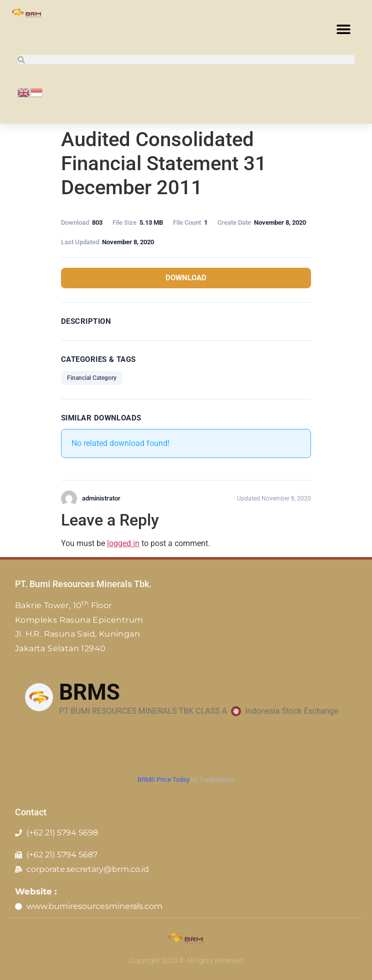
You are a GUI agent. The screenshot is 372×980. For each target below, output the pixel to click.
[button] (343, 29)
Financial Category (92, 378)
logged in (123, 543)
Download (186, 278)
